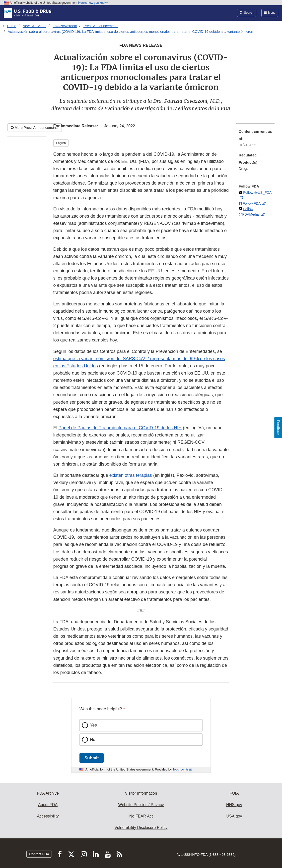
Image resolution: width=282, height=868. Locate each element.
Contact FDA (39, 854)
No (93, 740)
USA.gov (234, 816)
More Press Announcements (35, 128)
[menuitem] (255, 140)
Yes (93, 725)
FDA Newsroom (65, 26)
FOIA (234, 793)
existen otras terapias (131, 475)
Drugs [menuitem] (243, 169)
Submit (92, 758)
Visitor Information (141, 793)
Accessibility (48, 816)
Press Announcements (101, 26)
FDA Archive (48, 793)
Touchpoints (181, 770)
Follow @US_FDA (257, 193)
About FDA (48, 805)
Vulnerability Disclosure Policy (141, 828)
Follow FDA (252, 203)
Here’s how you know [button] (94, 3)
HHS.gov (234, 805)
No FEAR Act (141, 816)
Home (12, 26)
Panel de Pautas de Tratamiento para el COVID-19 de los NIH (120, 428)
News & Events (35, 26)
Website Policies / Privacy (141, 805)
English (61, 143)
